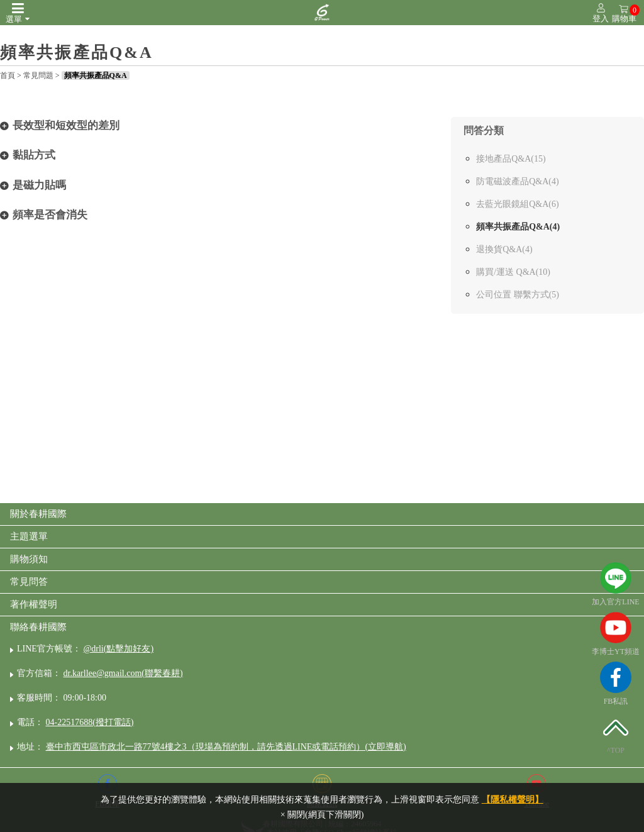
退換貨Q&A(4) (504, 249)
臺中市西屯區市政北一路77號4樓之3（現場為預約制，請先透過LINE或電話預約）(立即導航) (226, 747)
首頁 (8, 75)
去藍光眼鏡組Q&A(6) (517, 204)
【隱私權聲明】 (513, 800)
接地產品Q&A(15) (511, 159)
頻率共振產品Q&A (96, 75)
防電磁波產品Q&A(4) (517, 181)
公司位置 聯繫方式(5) (518, 295)
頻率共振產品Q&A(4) (518, 227)
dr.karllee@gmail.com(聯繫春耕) (123, 673)
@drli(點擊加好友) (118, 649)
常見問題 (38, 75)
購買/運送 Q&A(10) (513, 272)
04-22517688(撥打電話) (90, 722)
